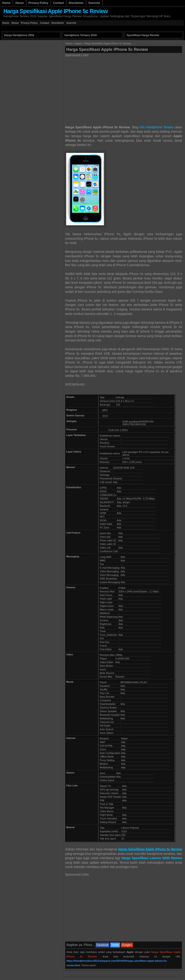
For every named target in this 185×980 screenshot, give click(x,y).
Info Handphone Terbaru (157, 127)
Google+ (127, 945)
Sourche (94, 3)
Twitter (115, 945)
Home (6, 3)
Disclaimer (76, 3)
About (19, 3)
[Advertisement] (83, 28)
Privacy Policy (38, 3)
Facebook (102, 945)
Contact (59, 3)
